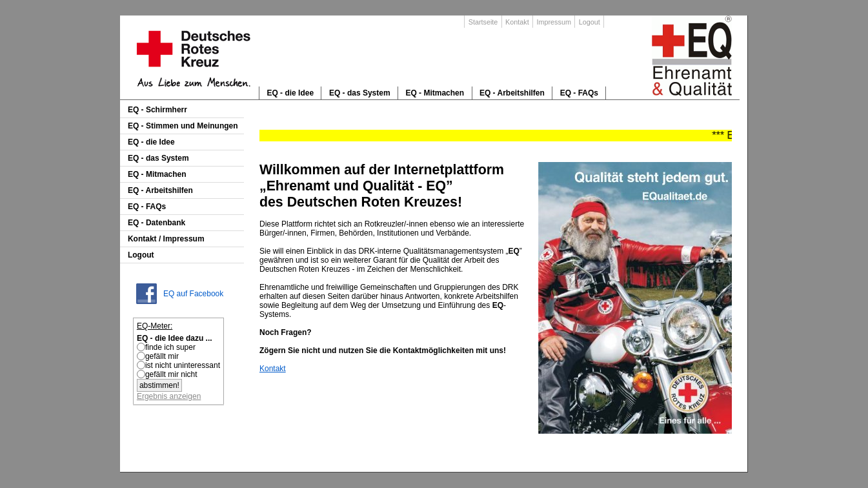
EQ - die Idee (290, 93)
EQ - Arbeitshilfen (512, 93)
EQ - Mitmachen (435, 93)
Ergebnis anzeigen (169, 396)
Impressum (553, 22)
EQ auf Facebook (193, 294)
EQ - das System (360, 93)
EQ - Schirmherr (157, 110)
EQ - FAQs (579, 93)
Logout (590, 22)
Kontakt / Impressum (166, 239)
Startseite (483, 22)
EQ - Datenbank (156, 223)
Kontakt (517, 22)
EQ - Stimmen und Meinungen (183, 126)
